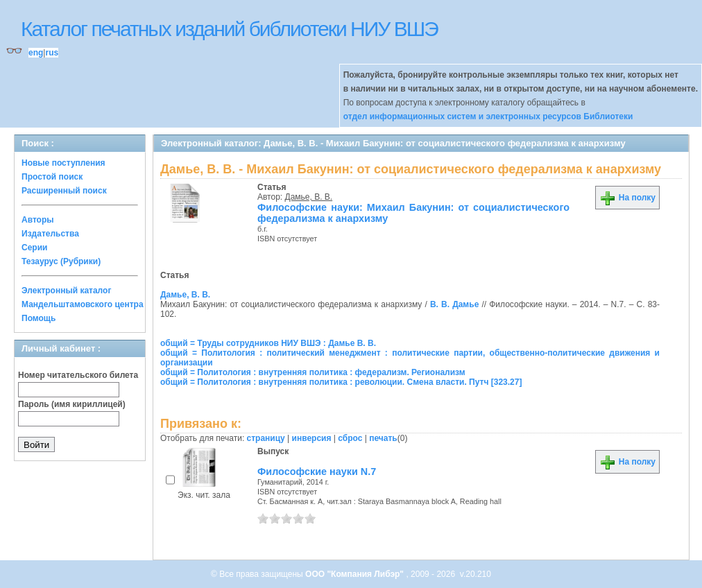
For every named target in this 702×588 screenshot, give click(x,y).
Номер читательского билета (78, 375)
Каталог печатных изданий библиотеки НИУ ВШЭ (229, 29)
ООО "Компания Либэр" (356, 574)
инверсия (312, 438)
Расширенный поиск (64, 191)
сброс (350, 438)
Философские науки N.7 (317, 472)
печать (383, 438)
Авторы (38, 220)
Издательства (50, 234)
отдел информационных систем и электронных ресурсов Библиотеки (488, 116)
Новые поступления (63, 163)
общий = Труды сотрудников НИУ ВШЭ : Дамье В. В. (268, 343)
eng (36, 53)
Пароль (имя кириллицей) (72, 404)
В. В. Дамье (454, 304)
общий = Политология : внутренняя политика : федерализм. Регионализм (313, 372)
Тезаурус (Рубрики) (61, 261)
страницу (266, 438)
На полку (627, 198)
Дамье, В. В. (309, 197)
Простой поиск (52, 177)
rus (52, 53)
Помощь (38, 318)
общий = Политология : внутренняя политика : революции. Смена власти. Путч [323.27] (341, 382)
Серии (34, 248)
